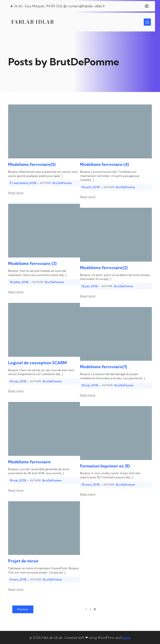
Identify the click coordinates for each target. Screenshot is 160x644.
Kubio (126, 637)
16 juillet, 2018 (19, 282)
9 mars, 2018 (18, 579)
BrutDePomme (62, 183)
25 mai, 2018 (18, 381)
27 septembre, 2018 (23, 183)
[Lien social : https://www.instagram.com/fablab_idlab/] (147, 6)
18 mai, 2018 (18, 480)
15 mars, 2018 (91, 484)
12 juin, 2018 (90, 286)
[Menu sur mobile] (147, 22)
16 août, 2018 (91, 187)
